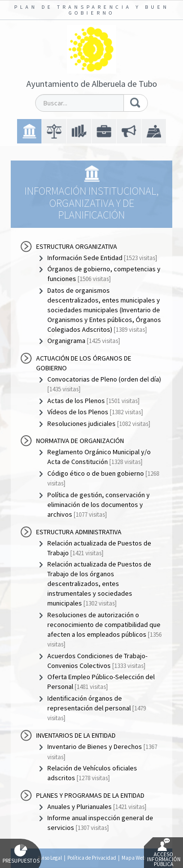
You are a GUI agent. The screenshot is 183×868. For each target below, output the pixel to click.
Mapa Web (133, 858)
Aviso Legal (50, 858)
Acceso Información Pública (164, 853)
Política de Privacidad (92, 858)
